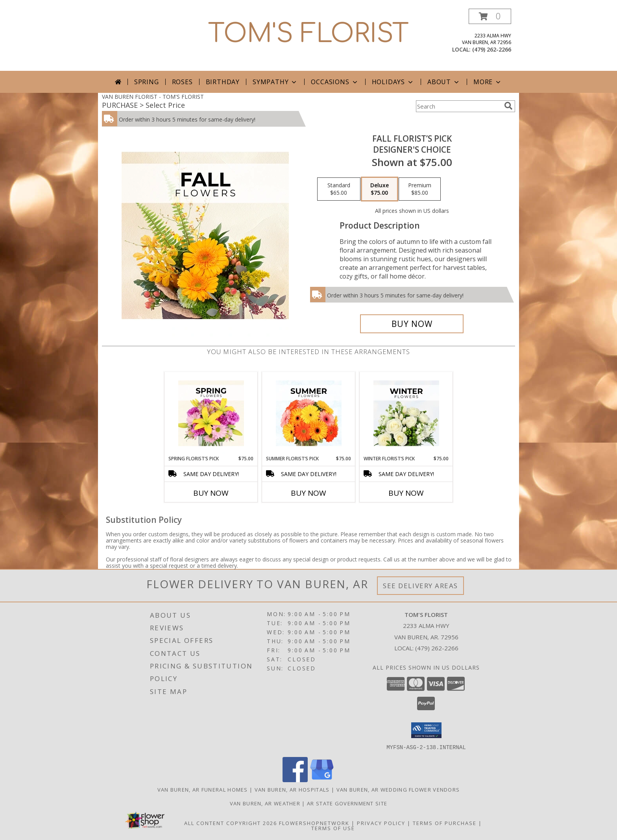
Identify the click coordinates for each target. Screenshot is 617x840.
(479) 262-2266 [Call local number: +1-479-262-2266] (492, 49)
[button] (490, 16)
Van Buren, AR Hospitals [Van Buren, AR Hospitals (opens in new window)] (292, 789)
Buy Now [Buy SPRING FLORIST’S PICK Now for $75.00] (211, 493)
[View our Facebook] (295, 780)
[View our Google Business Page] (322, 780)
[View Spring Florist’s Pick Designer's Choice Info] (211, 414)
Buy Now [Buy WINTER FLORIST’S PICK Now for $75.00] (406, 493)
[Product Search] (458, 106)
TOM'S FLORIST (308, 34)
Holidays (393, 82)
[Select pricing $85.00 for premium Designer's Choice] (420, 189)
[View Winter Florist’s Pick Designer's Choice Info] (406, 414)
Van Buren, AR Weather (265, 803)
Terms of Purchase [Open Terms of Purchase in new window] (445, 823)
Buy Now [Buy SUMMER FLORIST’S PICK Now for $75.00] (308, 493)
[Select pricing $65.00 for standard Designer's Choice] (339, 189)
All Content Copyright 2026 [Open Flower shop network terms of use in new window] (231, 823)
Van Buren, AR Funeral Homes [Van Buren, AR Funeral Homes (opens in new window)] (203, 789)
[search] (508, 106)
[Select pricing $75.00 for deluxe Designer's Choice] (380, 189)
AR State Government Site (347, 803)
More (488, 82)
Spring (147, 82)
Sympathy (275, 82)
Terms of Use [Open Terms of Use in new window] (333, 828)
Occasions (335, 82)
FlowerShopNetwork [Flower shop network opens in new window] (314, 823)
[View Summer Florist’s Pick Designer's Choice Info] (309, 414)
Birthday (223, 82)
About (444, 82)
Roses (182, 82)
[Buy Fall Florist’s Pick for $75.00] (412, 324)
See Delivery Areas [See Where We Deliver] (420, 586)
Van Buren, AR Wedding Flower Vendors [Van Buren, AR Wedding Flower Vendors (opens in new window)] (398, 789)
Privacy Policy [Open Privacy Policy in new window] (381, 823)
